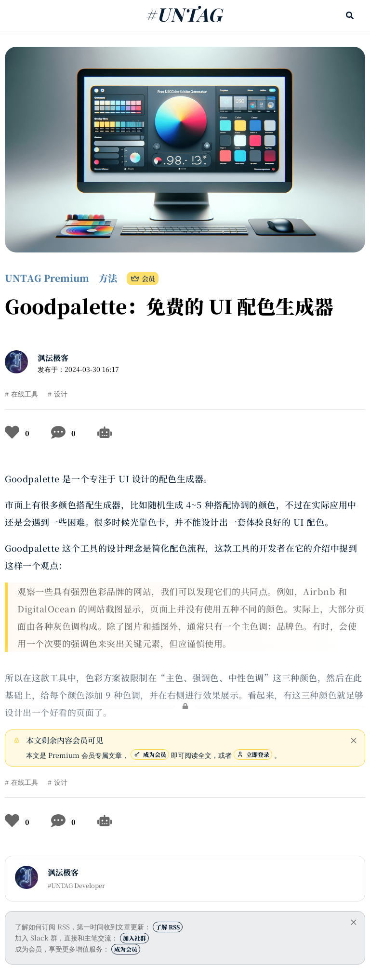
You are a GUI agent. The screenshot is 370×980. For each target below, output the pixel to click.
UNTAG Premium (47, 278)
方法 (108, 278)
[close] (354, 741)
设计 (61, 394)
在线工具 (25, 394)
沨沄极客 (53, 358)
